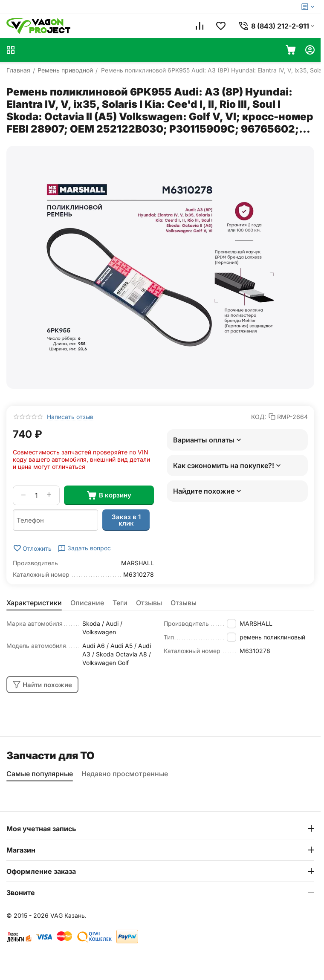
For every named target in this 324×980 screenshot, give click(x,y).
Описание (87, 603)
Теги (120, 603)
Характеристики (34, 603)
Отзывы (149, 603)
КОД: (259, 417)
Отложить (32, 548)
